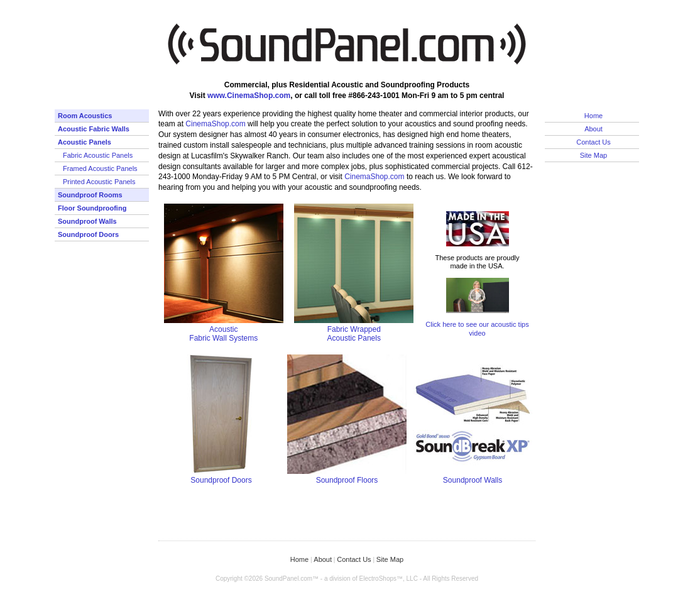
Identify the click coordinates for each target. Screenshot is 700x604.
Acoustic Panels (85, 142)
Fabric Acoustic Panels (98, 155)
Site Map (593, 155)
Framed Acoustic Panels (100, 168)
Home (593, 116)
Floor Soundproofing (92, 208)
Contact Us (593, 142)
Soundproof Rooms (90, 195)
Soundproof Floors (347, 480)
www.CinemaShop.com (249, 96)
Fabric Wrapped (354, 329)
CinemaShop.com (215, 124)
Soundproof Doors (88, 234)
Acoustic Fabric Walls (94, 129)
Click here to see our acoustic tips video (477, 328)
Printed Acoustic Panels (99, 182)
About (593, 129)
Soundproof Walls (87, 221)
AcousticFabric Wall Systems (223, 334)
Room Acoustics (85, 116)
